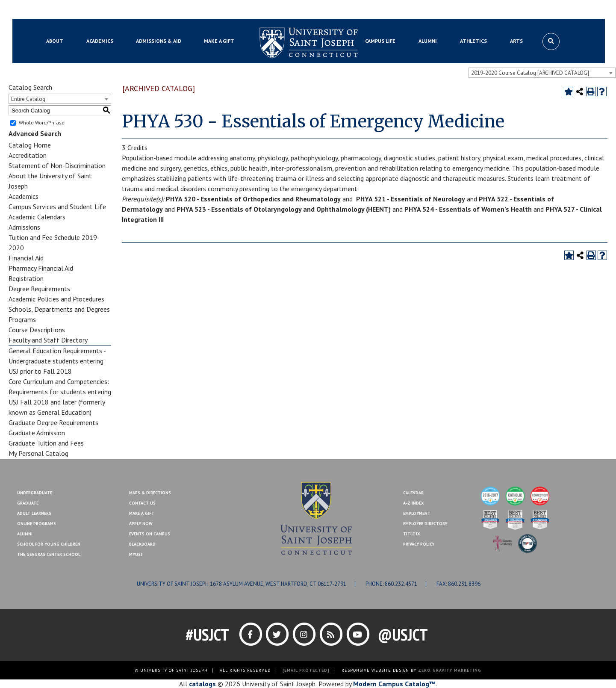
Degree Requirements (39, 289)
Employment (417, 513)
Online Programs (37, 524)
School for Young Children (49, 544)
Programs (22, 319)
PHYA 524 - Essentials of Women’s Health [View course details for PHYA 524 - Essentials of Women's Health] (468, 209)
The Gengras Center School (49, 554)
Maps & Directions (150, 493)
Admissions (24, 227)
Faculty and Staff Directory (48, 340)
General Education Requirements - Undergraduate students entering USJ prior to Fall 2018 (57, 361)
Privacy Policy (419, 544)
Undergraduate (35, 493)
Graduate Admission (37, 433)
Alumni (25, 534)
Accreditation (28, 155)
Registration (26, 278)
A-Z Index (413, 503)
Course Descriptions (37, 330)
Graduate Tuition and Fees (46, 443)
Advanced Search (35, 133)
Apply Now (141, 524)
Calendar (413, 493)
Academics (24, 196)
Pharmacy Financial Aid (41, 268)
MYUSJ (88, 10)
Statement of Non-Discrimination (57, 165)
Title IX (411, 534)
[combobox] (542, 73)
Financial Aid (26, 258)
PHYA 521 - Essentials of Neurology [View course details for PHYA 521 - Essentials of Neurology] (411, 199)
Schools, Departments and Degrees (59, 309)
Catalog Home (30, 145)
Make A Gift (142, 513)
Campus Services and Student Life (57, 207)
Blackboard (58, 10)
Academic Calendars (37, 217)
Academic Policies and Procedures (56, 299)
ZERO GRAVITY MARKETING (450, 670)
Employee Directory (425, 524)
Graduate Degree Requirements (53, 422)
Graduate (28, 503)
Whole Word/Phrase (42, 123)
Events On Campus (150, 534)
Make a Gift (560, 10)
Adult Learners (34, 513)
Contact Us (523, 10)
